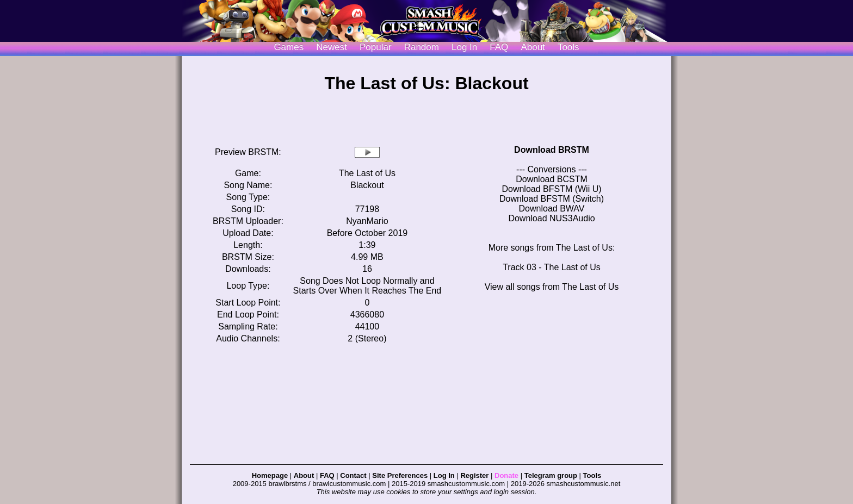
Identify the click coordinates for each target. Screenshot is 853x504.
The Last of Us (367, 173)
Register (474, 475)
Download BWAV (552, 209)
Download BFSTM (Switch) (552, 199)
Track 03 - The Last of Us (552, 267)
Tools (568, 47)
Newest (332, 47)
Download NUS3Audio (551, 218)
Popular (376, 47)
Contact (353, 475)
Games (289, 47)
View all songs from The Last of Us (552, 287)
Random (422, 47)
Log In (444, 475)
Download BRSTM (552, 150)
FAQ (499, 47)
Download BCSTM (552, 179)
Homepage (270, 475)
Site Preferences (400, 475)
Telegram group (551, 475)
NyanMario (367, 221)
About (533, 47)
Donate (506, 475)
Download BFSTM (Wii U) (551, 189)
